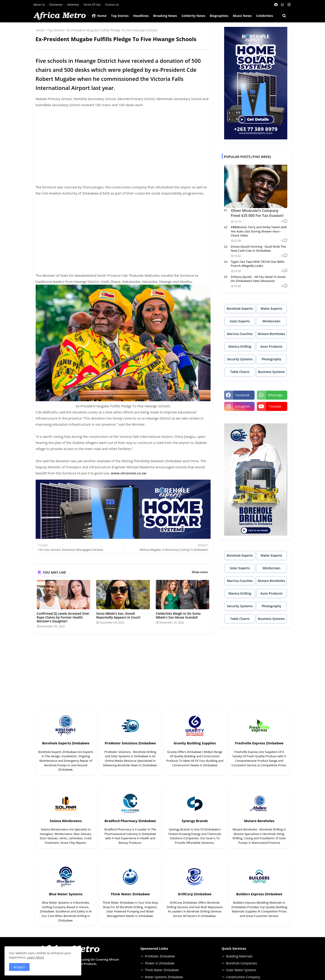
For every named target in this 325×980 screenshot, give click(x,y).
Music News (242, 16)
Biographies (219, 16)
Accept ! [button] (19, 967)
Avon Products (272, 346)
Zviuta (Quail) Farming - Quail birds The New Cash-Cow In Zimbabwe (259, 249)
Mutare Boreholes (271, 334)
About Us (40, 5)
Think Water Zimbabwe (130, 894)
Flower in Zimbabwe (160, 963)
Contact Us (112, 5)
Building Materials (239, 956)
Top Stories (120, 16)
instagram (242, 406)
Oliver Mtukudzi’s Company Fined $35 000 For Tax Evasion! (257, 213)
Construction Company (243, 977)
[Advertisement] (123, 149)
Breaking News (165, 16)
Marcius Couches (240, 334)
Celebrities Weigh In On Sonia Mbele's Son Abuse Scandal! (178, 615)
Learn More (35, 957)
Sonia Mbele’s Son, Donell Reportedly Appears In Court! (118, 615)
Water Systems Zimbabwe (164, 977)
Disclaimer (56, 5)
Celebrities (265, 16)
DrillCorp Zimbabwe (195, 894)
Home (99, 16)
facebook (242, 395)
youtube (275, 406)
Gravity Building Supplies (195, 743)
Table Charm (240, 372)
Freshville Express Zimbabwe (259, 743)
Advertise (73, 5)
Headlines (141, 16)
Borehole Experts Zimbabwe (66, 743)
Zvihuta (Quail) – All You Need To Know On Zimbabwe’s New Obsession (258, 279)
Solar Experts (240, 321)
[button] (284, 16)
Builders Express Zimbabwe (259, 894)
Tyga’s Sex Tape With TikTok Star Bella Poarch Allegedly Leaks (258, 264)
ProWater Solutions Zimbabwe (130, 743)
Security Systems (240, 359)
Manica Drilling (240, 346)
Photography (271, 359)
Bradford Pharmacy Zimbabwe (130, 821)
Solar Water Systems (241, 970)
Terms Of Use (92, 5)
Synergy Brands (195, 821)
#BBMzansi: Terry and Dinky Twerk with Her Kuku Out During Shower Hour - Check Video (259, 231)
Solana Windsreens (66, 821)
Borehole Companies (241, 963)
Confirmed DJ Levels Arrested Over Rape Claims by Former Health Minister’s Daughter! (63, 617)
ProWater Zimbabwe (160, 956)
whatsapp (275, 395)
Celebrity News (193, 16)
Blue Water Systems (66, 894)
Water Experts (271, 308)
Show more (200, 572)
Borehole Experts (240, 308)
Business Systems (271, 372)
